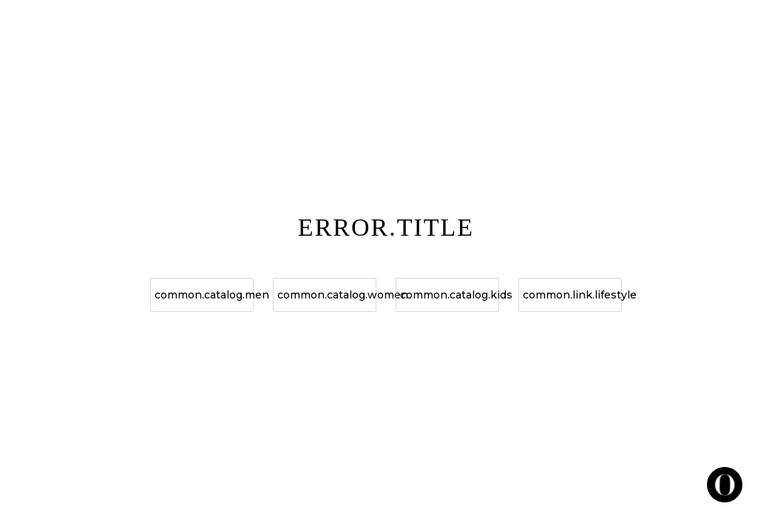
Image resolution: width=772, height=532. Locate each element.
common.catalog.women (327, 295)
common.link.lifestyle (572, 295)
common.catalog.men (204, 295)
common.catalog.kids (450, 295)
